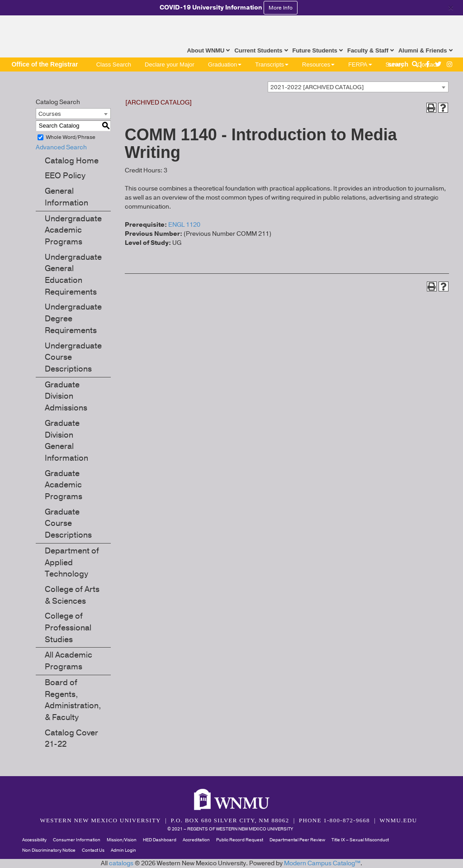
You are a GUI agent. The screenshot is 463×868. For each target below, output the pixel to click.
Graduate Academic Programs (64, 485)
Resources (318, 64)
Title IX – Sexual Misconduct (360, 840)
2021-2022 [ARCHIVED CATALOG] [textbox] (317, 87)
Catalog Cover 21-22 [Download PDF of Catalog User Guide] (71, 739)
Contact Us (93, 850)
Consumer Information (77, 840)
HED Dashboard (160, 840)
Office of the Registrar (45, 64)
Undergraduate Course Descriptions (73, 357)
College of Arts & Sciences (72, 595)
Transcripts (272, 64)
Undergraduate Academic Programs (73, 230)
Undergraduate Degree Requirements (73, 318)
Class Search (114, 64)
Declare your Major (170, 64)
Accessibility (34, 840)
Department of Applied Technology (72, 562)
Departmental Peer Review (297, 840)
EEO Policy (65, 176)
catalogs (121, 863)
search (404, 64)
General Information (66, 197)
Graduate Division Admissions (66, 396)
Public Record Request (240, 840)
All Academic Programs (69, 661)
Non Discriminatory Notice (49, 850)
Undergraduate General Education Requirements (73, 274)
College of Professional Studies (68, 627)
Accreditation (196, 840)
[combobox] (358, 87)
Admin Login (123, 850)
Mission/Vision (122, 840)
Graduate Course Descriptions (68, 523)
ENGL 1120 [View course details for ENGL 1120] (184, 225)
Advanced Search (61, 147)
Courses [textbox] (50, 114)
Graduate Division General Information (66, 441)
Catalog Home (72, 161)
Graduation (225, 64)
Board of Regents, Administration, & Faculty (73, 700)
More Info (281, 8)
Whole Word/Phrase (71, 137)
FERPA (360, 64)
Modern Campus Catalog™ (322, 863)
